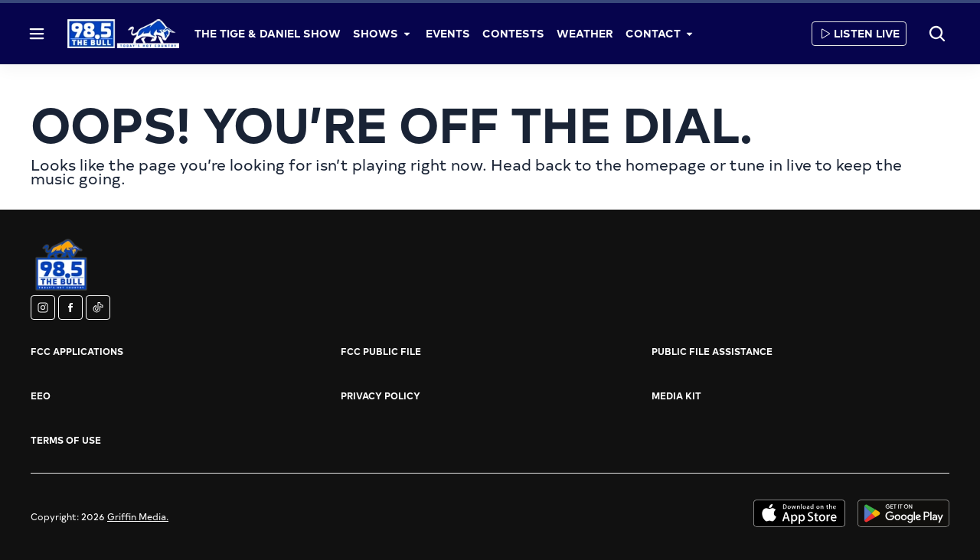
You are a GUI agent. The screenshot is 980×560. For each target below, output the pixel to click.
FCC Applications (77, 351)
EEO (41, 396)
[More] (407, 34)
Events (448, 33)
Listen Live (859, 33)
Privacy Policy (381, 396)
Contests (513, 33)
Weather (585, 33)
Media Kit (676, 396)
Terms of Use (66, 440)
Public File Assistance (712, 351)
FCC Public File (381, 351)
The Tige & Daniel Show (268, 33)
